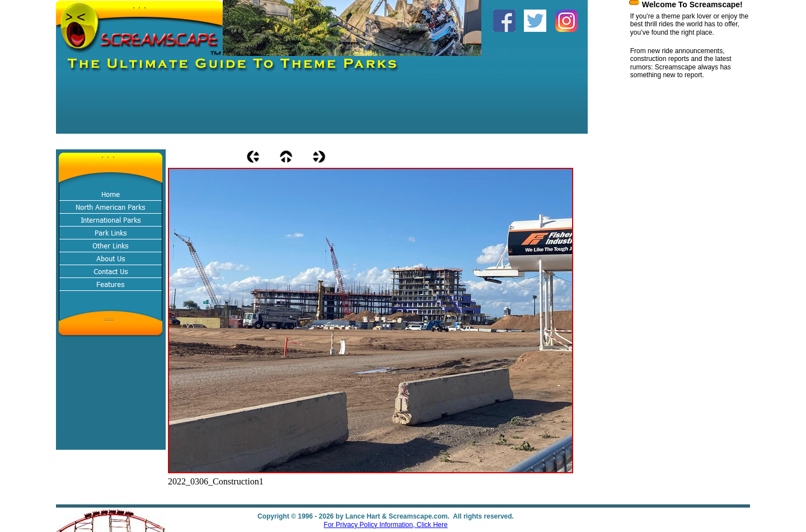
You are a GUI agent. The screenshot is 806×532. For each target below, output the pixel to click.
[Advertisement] (260, 109)
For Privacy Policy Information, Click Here (385, 525)
